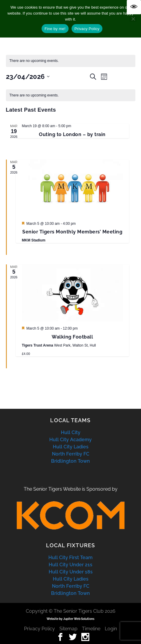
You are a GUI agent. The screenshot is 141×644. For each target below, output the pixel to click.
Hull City (71, 432)
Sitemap (68, 629)
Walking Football (72, 337)
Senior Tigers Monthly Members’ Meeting (72, 232)
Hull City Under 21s (70, 565)
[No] (133, 19)
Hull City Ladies (71, 447)
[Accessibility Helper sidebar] (134, 7)
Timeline (91, 629)
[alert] (71, 95)
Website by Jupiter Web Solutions (70, 619)
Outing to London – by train (72, 134)
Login (111, 629)
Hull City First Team (70, 558)
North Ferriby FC (71, 454)
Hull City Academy (70, 440)
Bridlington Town (70, 461)
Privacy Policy (39, 629)
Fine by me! (55, 29)
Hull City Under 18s (71, 572)
